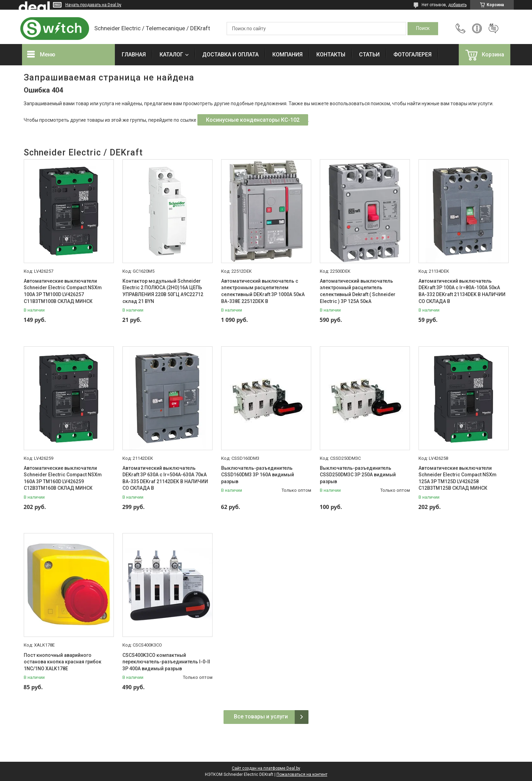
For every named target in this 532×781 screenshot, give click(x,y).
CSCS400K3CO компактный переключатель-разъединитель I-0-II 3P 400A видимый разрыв (166, 662)
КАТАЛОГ (171, 55)
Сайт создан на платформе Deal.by (266, 768)
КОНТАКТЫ (331, 55)
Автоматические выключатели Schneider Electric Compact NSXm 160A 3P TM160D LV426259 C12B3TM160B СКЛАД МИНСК (63, 478)
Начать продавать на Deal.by (93, 5)
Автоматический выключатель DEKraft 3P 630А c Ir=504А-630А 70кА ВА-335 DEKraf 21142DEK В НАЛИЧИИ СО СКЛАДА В (165, 478)
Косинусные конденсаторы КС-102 (253, 120)
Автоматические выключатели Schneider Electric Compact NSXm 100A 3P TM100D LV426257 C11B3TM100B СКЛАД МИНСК (63, 291)
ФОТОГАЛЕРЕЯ (412, 55)
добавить (457, 5)
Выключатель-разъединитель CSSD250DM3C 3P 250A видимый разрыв (358, 475)
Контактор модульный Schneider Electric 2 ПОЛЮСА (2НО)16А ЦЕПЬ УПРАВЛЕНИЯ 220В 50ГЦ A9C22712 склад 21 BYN (163, 291)
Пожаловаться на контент (302, 774)
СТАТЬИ (369, 55)
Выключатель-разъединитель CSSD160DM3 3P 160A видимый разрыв (258, 475)
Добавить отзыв (493, 29)
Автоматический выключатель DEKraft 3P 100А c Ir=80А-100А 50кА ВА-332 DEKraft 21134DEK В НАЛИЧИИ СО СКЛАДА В (462, 291)
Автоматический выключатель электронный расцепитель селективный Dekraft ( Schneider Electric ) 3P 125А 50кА (358, 291)
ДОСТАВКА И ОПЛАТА (230, 55)
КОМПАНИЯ (287, 55)
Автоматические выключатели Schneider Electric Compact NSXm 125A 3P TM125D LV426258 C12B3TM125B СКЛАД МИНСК (458, 478)
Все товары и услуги (261, 717)
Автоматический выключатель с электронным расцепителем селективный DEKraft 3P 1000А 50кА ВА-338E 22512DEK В (263, 291)
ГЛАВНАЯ (134, 55)
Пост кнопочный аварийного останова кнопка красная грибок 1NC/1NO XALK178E (63, 662)
